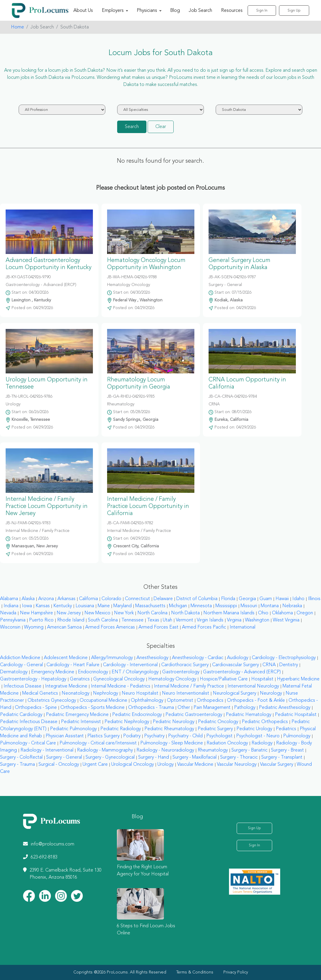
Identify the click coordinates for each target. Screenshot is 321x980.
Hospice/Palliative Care (224, 679)
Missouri (249, 606)
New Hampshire (36, 613)
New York (124, 613)
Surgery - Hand (154, 757)
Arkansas (66, 599)
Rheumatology (213, 750)
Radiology (262, 743)
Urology (166, 765)
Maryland (122, 606)
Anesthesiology (152, 658)
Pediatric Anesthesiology (285, 708)
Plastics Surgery (103, 736)
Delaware (163, 599)
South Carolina (103, 620)
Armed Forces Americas (110, 627)
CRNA (269, 665)
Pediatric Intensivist (81, 722)
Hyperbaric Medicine (298, 679)
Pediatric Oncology (218, 722)
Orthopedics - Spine (36, 708)
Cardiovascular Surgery (235, 665)
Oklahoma (282, 613)
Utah (167, 620)
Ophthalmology (147, 701)
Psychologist (219, 736)
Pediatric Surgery (215, 729)
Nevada (8, 613)
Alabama (9, 599)
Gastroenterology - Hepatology (33, 679)
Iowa (27, 606)
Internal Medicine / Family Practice (189, 686)
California (88, 599)
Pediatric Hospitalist (296, 715)
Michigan (178, 606)
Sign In (262, 11)
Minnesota (201, 606)
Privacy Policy (236, 972)
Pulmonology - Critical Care (28, 743)
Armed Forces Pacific (204, 627)
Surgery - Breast (287, 750)
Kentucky (63, 606)
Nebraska (292, 606)
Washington (257, 620)
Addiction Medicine (20, 658)
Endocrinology (93, 672)
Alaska (28, 599)
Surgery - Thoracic (239, 757)
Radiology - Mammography (105, 750)
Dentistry (289, 665)
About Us (83, 11)
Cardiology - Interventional (130, 665)
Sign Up (294, 11)
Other (184, 708)
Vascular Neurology (237, 765)
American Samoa (64, 627)
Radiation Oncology (227, 743)
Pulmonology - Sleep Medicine (172, 743)
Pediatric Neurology (174, 722)
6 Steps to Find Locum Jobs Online (146, 930)
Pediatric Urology (254, 729)
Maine (104, 606)
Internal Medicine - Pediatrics (121, 686)
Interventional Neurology (253, 686)
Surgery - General (64, 757)
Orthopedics (210, 701)
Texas (153, 620)
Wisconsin (10, 627)
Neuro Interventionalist (185, 693)
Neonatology (75, 693)
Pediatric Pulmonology (73, 729)
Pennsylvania (13, 620)
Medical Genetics (40, 693)
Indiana (11, 606)
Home (17, 27)
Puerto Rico (41, 620)
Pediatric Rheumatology (169, 729)
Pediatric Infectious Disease (29, 722)
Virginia (234, 620)
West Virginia (286, 620)
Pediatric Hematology (249, 715)
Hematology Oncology (172, 679)
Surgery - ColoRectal (21, 757)
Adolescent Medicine (66, 658)
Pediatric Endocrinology (137, 715)
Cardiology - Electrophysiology (284, 658)
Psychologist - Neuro (258, 736)
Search (132, 127)
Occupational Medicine (103, 701)
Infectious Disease (22, 686)
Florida (228, 599)
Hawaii (282, 599)
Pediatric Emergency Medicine (77, 715)
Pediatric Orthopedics (265, 722)
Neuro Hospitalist (140, 693)
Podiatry (132, 736)
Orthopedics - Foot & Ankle (256, 701)
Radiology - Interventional (47, 750)
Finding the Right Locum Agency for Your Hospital (143, 871)
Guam (266, 599)
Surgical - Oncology (59, 765)
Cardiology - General (21, 665)
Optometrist (180, 701)
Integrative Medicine (66, 686)
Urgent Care (95, 765)
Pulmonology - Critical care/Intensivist (98, 743)
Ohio (263, 613)
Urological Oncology (133, 765)
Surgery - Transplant (282, 757)
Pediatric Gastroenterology (194, 715)
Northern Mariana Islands (229, 613)
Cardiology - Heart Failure (73, 665)
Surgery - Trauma (17, 765)
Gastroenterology (181, 672)
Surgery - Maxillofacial (195, 757)
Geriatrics (80, 679)
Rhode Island (71, 620)
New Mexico (97, 613)
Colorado (111, 599)
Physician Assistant (65, 736)
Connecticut (137, 599)
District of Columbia (197, 599)
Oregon (305, 613)
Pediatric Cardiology (21, 715)
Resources (232, 11)
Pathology (245, 708)
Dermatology (14, 672)
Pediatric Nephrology (127, 722)
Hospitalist (262, 679)
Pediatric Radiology (121, 729)
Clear (161, 127)
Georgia (247, 599)
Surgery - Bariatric (249, 750)
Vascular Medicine (195, 765)
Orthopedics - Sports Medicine (92, 708)
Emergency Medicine (53, 672)
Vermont (184, 620)
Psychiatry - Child (185, 736)
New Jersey (69, 613)
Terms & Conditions (195, 972)
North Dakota (185, 613)
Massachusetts (150, 606)
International (242, 627)
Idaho (298, 599)
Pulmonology (297, 736)
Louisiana (85, 606)
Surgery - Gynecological (110, 757)
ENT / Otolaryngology (135, 672)
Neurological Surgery (234, 693)
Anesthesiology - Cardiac (198, 658)
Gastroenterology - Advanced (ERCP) (242, 672)
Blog (175, 11)
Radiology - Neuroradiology (165, 750)
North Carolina (152, 613)
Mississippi (226, 606)
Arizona (46, 599)
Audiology (238, 658)
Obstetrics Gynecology (52, 701)
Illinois (314, 599)
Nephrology (105, 693)
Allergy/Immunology (112, 658)
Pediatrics (286, 729)
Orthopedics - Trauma (151, 708)
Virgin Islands (210, 620)
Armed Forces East (158, 627)
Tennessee (132, 620)
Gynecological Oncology (119, 679)
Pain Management (212, 708)
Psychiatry (154, 736)
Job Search (200, 11)
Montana (270, 606)
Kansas (43, 606)
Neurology (271, 693)
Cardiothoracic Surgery (185, 665)
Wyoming (34, 627)
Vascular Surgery (277, 765)
